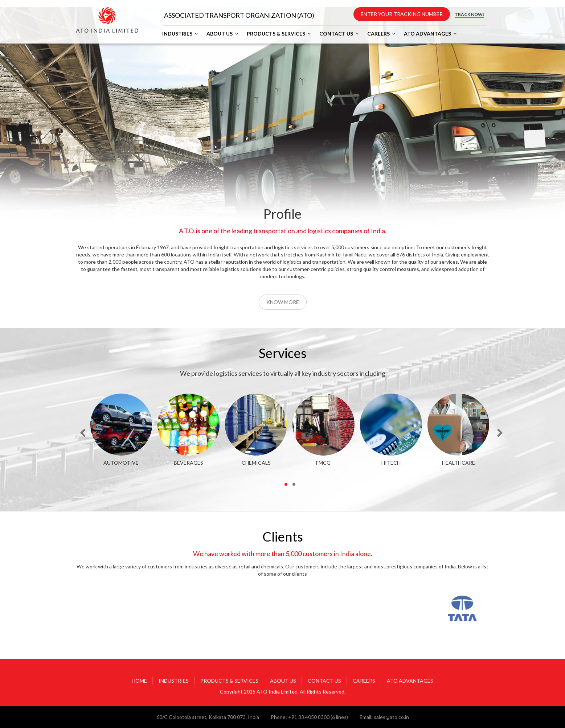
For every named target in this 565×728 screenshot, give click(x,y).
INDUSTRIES (177, 34)
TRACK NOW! (469, 14)
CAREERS (378, 34)
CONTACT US (336, 34)
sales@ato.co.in (391, 717)
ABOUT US (220, 34)
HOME (139, 681)
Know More (283, 302)
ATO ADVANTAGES (427, 34)
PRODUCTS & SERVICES (276, 34)
